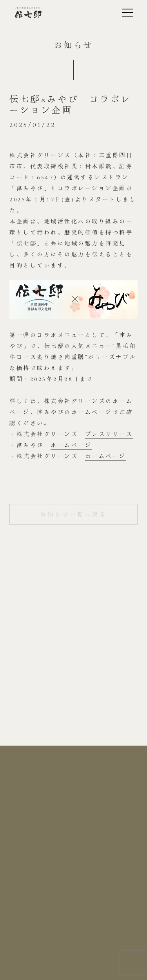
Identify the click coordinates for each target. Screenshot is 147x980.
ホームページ (71, 445)
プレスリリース (109, 434)
